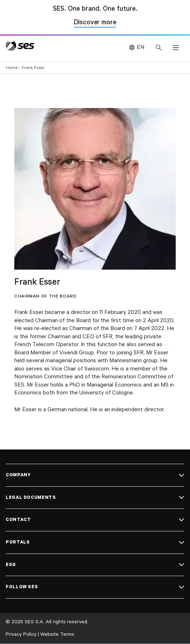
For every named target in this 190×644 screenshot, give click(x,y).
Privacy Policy (21, 634)
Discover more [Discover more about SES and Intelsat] (95, 23)
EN (141, 47)
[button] (176, 48)
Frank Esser (33, 68)
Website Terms (57, 634)
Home (12, 68)
